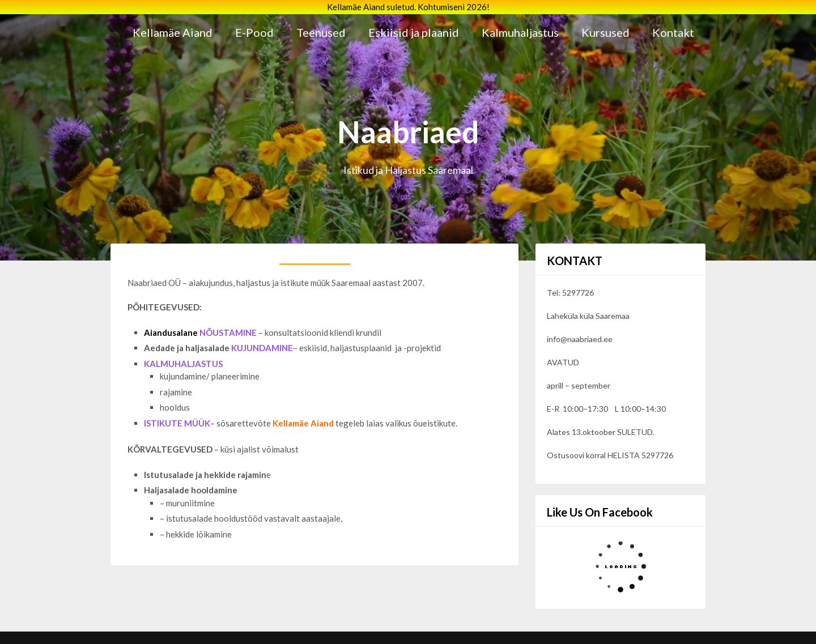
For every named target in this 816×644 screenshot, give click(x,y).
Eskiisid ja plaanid (414, 32)
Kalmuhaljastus (520, 32)
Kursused (605, 32)
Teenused (321, 32)
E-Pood (254, 32)
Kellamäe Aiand (173, 32)
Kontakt (673, 32)
